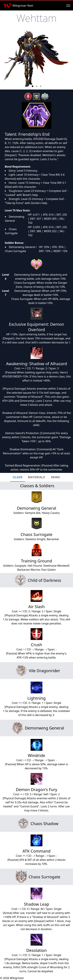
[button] (32, 86)
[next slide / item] (68, 60)
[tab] (18, 477)
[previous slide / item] (5, 60)
